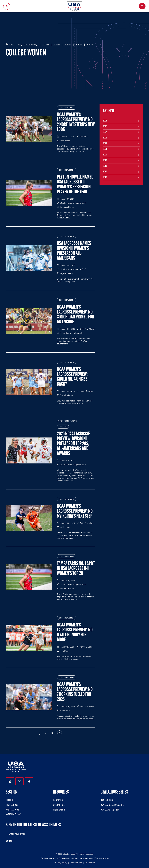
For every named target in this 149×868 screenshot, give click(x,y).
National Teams (14, 815)
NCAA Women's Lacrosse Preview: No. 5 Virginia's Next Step (75, 511)
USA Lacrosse (107, 800)
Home (11, 44)
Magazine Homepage (28, 44)
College (10, 800)
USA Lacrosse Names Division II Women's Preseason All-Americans (74, 251)
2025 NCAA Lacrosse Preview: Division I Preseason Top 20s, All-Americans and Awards (73, 444)
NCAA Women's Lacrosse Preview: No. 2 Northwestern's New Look (76, 122)
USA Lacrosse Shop (110, 810)
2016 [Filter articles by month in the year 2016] (105, 177)
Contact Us (59, 805)
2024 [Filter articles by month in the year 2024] (105, 132)
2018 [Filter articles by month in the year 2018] (105, 166)
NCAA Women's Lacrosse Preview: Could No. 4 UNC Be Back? (72, 377)
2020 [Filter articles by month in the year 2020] (105, 155)
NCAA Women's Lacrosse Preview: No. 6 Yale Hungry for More (75, 633)
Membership (59, 810)
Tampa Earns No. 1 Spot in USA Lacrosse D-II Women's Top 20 (76, 569)
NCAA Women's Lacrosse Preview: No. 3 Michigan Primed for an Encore (75, 315)
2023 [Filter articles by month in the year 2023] (105, 138)
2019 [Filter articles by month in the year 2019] (105, 160)
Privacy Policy (61, 862)
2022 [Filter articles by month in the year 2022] (105, 143)
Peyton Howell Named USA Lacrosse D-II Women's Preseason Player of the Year (75, 185)
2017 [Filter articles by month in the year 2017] (105, 172)
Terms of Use (76, 862)
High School (12, 805)
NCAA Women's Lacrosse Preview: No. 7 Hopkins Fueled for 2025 (75, 692)
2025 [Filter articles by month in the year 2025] (105, 126)
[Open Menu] (142, 6)
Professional (13, 810)
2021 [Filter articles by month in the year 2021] (105, 149)
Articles (46, 44)
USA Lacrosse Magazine (112, 805)
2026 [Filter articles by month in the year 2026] (105, 121)
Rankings (58, 800)
